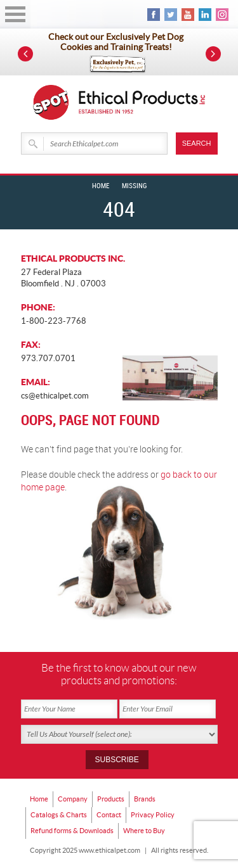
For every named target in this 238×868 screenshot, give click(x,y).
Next (213, 54)
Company (73, 799)
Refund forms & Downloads (72, 831)
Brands (145, 799)
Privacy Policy (153, 815)
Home (101, 186)
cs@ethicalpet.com (55, 396)
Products (111, 799)
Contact (109, 815)
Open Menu (15, 14)
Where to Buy (144, 831)
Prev (25, 54)
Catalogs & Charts (59, 815)
